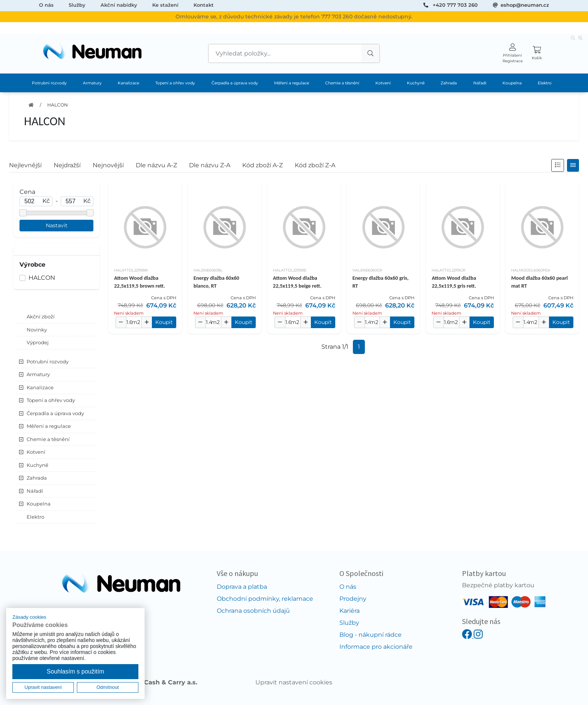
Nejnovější (108, 165)
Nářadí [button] (35, 491)
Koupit (164, 322)
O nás (46, 5)
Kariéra (349, 611)
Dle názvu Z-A (210, 165)
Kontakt (204, 5)
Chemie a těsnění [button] (48, 439)
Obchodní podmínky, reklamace (265, 599)
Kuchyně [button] (37, 465)
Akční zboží (41, 316)
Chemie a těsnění (342, 83)
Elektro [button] (35, 517)
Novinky (37, 330)
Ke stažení (165, 5)
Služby (77, 5)
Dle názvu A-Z (156, 165)
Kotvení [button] (36, 452)
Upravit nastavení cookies (294, 682)
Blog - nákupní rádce (370, 635)
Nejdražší (67, 165)
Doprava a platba (242, 587)
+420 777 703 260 (455, 5)
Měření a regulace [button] (49, 426)
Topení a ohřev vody (175, 83)
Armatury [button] (38, 374)
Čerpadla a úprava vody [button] (55, 413)
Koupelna (512, 83)
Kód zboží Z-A (315, 165)
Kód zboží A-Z (262, 165)
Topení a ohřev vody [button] (51, 400)
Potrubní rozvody (49, 83)
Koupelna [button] (39, 504)
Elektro (545, 83)
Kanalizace (128, 83)
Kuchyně (416, 83)
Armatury (92, 83)
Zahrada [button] (37, 478)
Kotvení (383, 83)
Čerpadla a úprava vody (235, 83)
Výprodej (38, 342)
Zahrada (449, 83)
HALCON (58, 105)
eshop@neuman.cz (525, 5)
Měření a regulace (292, 83)
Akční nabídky (119, 5)
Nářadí (480, 83)
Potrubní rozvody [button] (48, 361)
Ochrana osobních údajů (253, 611)
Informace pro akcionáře (376, 647)
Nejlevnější (25, 165)
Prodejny (353, 599)
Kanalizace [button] (40, 387)
